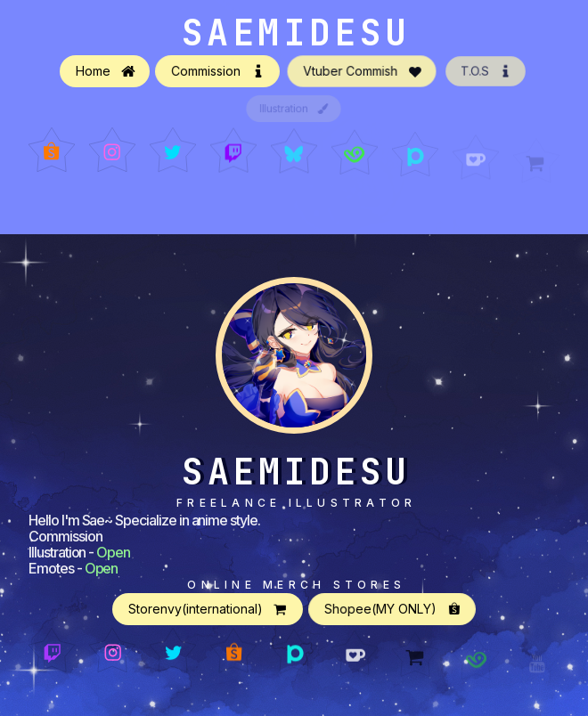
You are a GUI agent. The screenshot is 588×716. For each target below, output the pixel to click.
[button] (105, 72)
